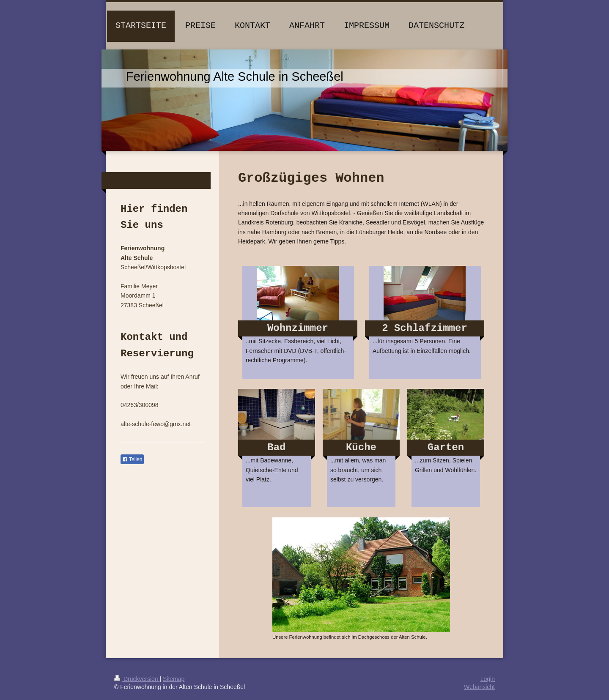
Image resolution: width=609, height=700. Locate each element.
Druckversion (137, 679)
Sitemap (174, 679)
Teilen (132, 459)
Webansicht (479, 687)
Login (488, 679)
